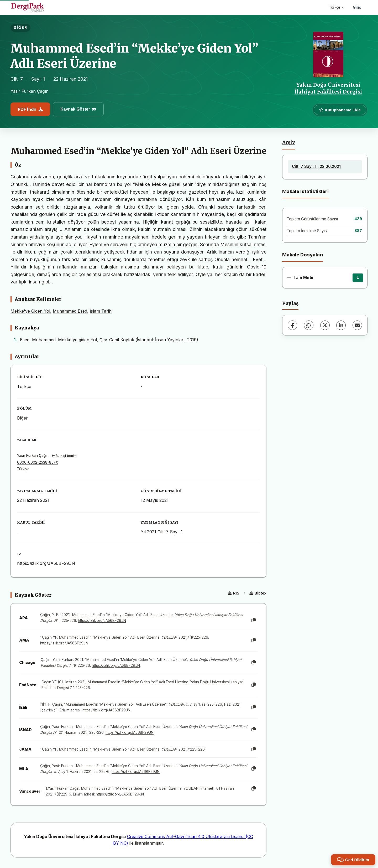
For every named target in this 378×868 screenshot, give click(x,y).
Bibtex (258, 593)
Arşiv (289, 142)
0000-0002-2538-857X (38, 462)
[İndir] (358, 278)
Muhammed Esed (70, 311)
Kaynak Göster (78, 109)
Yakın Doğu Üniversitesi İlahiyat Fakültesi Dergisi (328, 88)
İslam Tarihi (101, 311)
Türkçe (337, 7)
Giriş (357, 7)
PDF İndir (30, 109)
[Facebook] (292, 325)
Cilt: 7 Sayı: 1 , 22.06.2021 (316, 166)
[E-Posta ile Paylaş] (357, 325)
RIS (234, 593)
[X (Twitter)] (325, 325)
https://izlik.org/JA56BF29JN (46, 563)
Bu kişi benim (64, 456)
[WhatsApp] (309, 325)
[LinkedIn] (341, 325)
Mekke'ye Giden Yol (30, 311)
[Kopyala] (254, 620)
